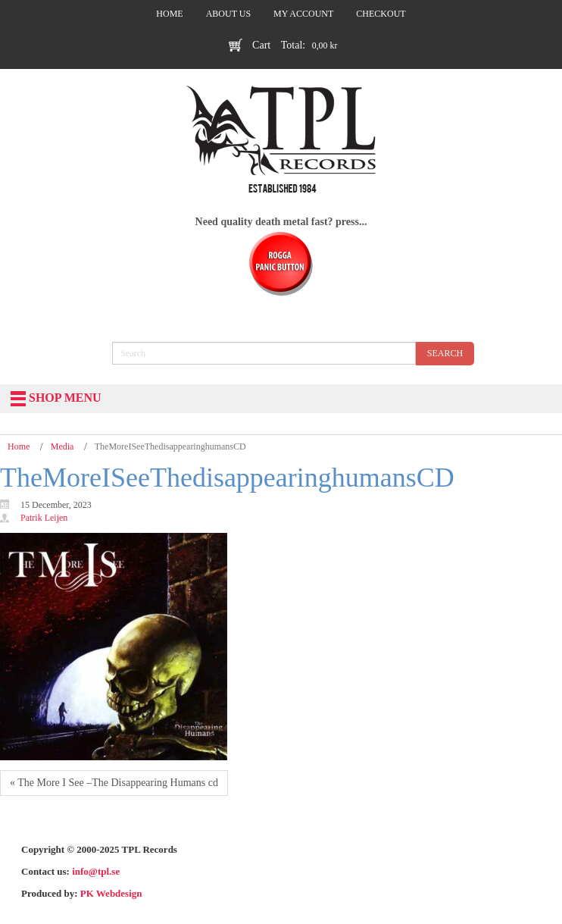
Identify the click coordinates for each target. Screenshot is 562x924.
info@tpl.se (96, 871)
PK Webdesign (111, 893)
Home (19, 446)
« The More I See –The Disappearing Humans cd (114, 783)
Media (62, 446)
